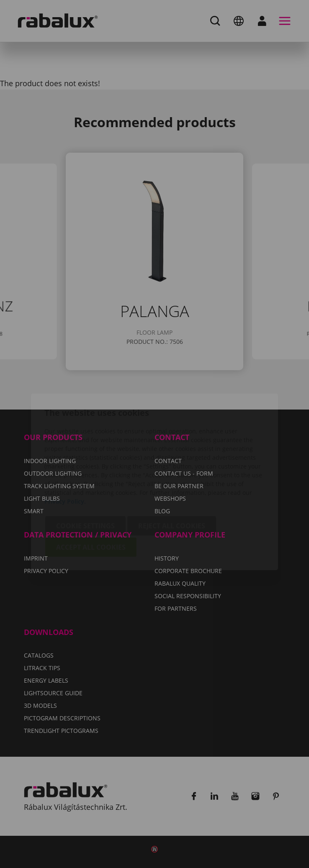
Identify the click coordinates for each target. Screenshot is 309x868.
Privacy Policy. (65, 454)
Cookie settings (85, 478)
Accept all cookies (91, 499)
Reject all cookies (172, 478)
